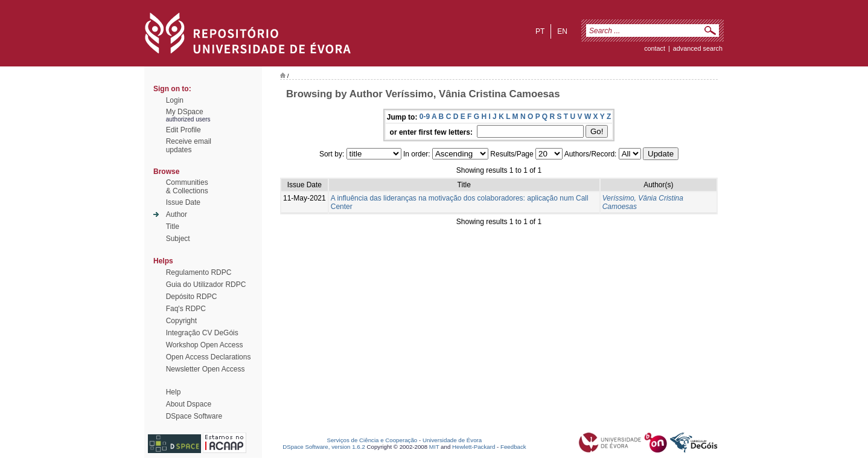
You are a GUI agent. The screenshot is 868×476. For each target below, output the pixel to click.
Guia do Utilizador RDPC (206, 285)
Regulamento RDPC (199, 272)
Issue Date (183, 202)
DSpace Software (194, 416)
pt (540, 31)
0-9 (425, 117)
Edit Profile (183, 130)
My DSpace (185, 112)
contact (655, 48)
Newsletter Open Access (206, 369)
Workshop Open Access (205, 345)
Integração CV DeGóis (202, 333)
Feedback (513, 447)
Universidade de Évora (452, 440)
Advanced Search (698, 48)
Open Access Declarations (209, 357)
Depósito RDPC (192, 297)
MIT (434, 447)
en (562, 31)
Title (173, 227)
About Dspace (189, 404)
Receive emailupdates (189, 146)
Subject (178, 239)
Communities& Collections (187, 187)
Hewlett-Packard (474, 447)
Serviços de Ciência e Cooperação (372, 440)
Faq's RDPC (186, 309)
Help (174, 392)
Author (177, 214)
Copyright (181, 321)
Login (175, 100)
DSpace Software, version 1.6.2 (324, 447)
